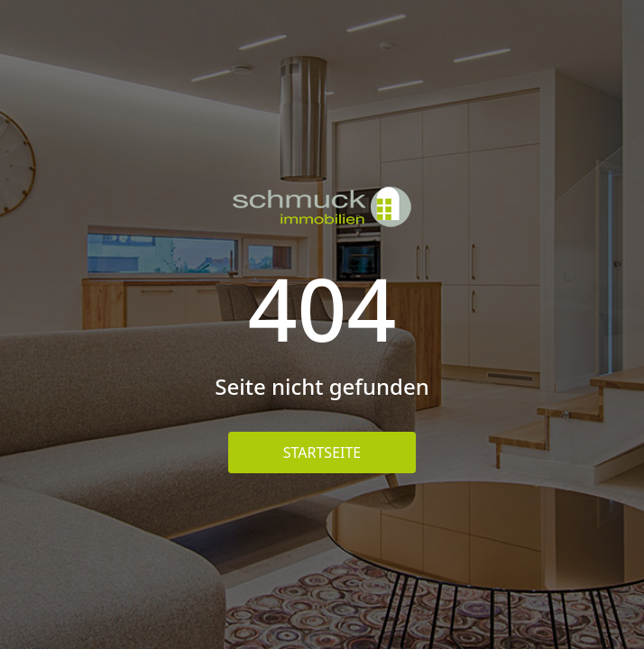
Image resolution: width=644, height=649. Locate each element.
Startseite (322, 452)
